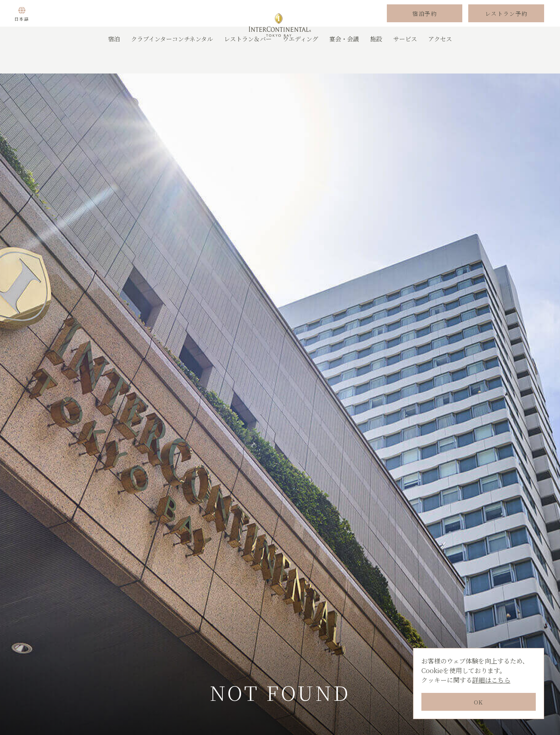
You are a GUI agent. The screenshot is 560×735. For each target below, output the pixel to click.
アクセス (440, 61)
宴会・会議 (344, 61)
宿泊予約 (425, 25)
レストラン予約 (506, 25)
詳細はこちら (491, 680)
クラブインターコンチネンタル (172, 61)
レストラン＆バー (248, 61)
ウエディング (300, 61)
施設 (376, 61)
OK (479, 702)
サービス (405, 61)
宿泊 (114, 61)
